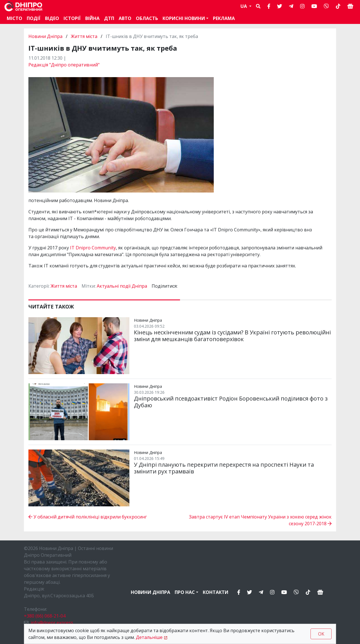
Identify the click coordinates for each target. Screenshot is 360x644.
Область (147, 18)
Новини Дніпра (46, 36)
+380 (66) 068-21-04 (45, 616)
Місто (14, 18)
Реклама (224, 18)
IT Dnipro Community (92, 248)
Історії (72, 18)
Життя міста (84, 36)
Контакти (216, 592)
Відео (52, 18)
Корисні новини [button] (184, 18)
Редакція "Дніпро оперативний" (64, 65)
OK (321, 634)
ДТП (109, 18)
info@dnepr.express (52, 623)
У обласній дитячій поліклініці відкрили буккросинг (88, 517)
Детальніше (149, 637)
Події (34, 18)
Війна (92, 18)
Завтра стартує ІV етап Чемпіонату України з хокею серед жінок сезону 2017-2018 (260, 520)
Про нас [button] (185, 592)
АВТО (125, 18)
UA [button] (244, 6)
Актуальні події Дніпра (122, 286)
